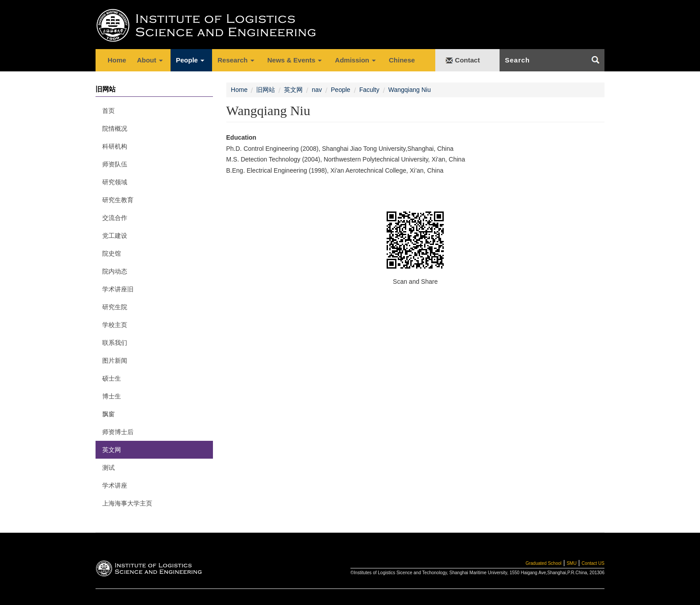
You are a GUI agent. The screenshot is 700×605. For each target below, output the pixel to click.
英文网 (293, 90)
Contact (467, 60)
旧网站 (266, 90)
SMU (571, 563)
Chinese (402, 60)
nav (317, 90)
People (341, 90)
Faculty (369, 90)
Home (117, 60)
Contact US (593, 563)
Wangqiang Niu (410, 90)
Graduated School (544, 563)
